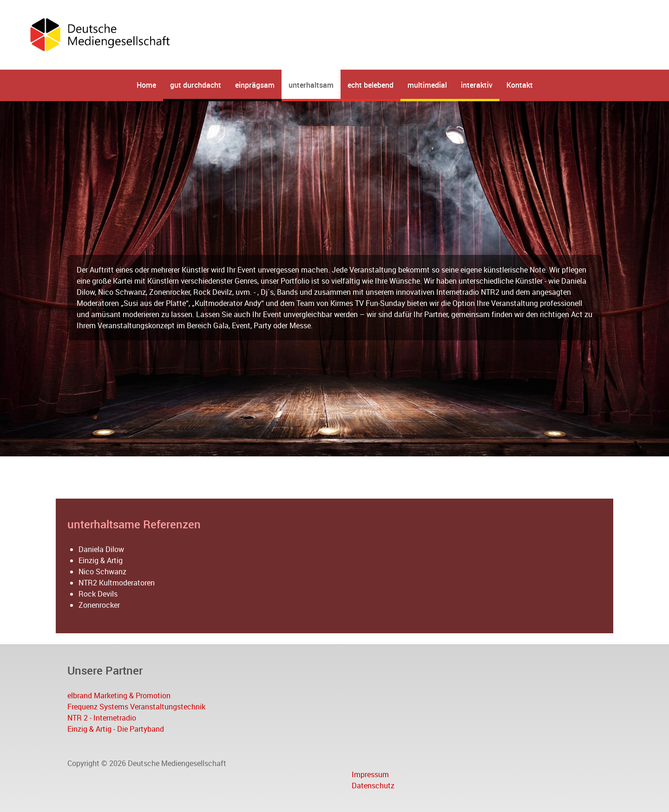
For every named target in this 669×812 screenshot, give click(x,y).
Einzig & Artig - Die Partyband (116, 729)
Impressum (370, 774)
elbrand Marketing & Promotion (119, 695)
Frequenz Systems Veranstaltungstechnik (136, 707)
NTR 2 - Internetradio (102, 718)
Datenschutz (373, 786)
